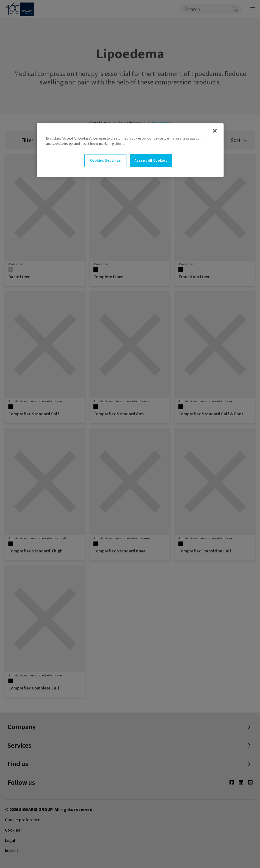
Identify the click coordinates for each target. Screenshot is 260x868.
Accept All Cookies (151, 160)
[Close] (215, 131)
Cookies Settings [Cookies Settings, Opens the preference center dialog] (106, 160)
